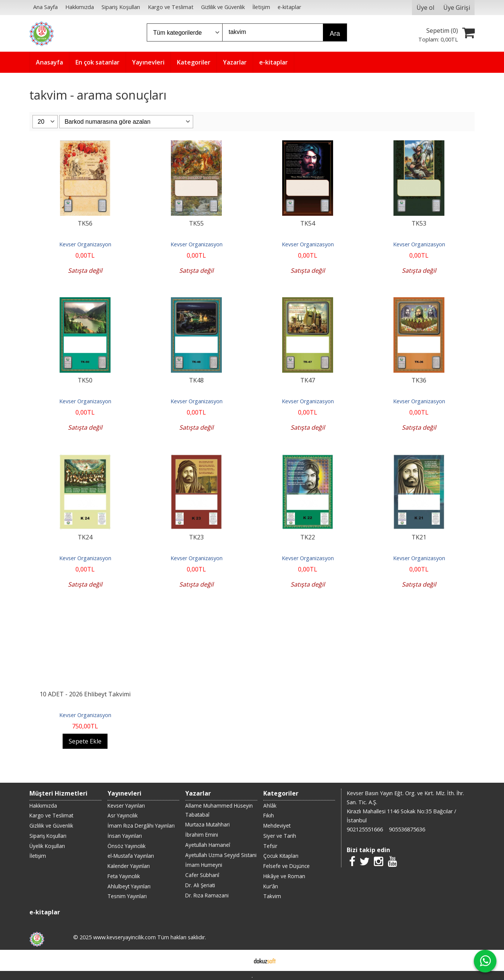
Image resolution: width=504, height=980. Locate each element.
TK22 (308, 537)
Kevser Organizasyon (85, 244)
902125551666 (365, 829)
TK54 (308, 223)
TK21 (419, 537)
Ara (335, 34)
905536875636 (407, 829)
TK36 (419, 380)
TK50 (85, 380)
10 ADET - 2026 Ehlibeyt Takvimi (85, 694)
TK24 (85, 537)
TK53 (419, 223)
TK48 (196, 380)
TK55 (196, 223)
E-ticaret (240, 960)
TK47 (308, 380)
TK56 (85, 223)
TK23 (196, 537)
